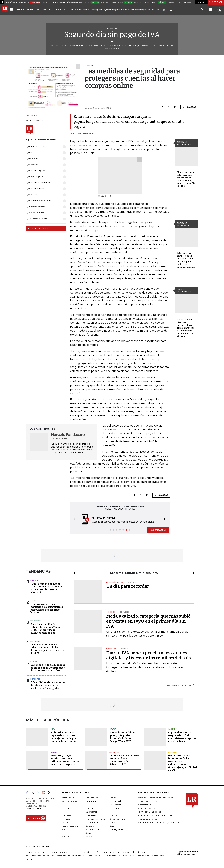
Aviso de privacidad (147, 808)
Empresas (66, 815)
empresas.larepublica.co (82, 852)
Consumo (173, 752)
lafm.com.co (143, 856)
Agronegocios (68, 798)
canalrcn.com (94, 856)
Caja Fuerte (91, 801)
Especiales (90, 815)
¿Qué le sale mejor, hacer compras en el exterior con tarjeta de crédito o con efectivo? (47, 588)
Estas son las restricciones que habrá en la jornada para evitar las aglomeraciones (186, 260)
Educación (35, 621)
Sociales (66, 836)
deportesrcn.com (34, 859)
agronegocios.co (59, 852)
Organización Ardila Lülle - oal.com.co (187, 853)
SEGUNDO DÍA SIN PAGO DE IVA (59, 10)
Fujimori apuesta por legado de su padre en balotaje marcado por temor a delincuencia (63, 737)
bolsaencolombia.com (134, 852)
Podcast (66, 829)
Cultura (113, 729)
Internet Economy (70, 826)
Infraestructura (92, 822)
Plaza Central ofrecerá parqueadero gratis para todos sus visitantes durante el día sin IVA (186, 328)
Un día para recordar (128, 586)
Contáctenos (144, 805)
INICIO (20, 10)
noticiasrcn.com (127, 856)
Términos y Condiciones (149, 812)
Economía (114, 808)
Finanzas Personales (95, 819)
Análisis (113, 798)
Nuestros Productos (148, 801)
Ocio (112, 826)
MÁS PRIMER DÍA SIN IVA (179, 685)
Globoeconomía (117, 819)
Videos (89, 836)
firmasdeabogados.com (109, 852)
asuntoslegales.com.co (37, 852)
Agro (33, 601)
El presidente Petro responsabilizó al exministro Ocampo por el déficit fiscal (183, 737)
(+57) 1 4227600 (34, 808)
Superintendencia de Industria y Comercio (158, 822)
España (34, 661)
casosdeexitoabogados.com (40, 856)
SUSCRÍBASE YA (158, 530)
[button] (74, 519)
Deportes (35, 679)
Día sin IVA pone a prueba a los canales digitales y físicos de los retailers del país (149, 655)
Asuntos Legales (69, 801)
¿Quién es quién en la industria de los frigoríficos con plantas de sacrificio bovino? (47, 608)
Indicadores (67, 822)
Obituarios (90, 826)
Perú (53, 729)
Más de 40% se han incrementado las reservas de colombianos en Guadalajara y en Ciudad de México (182, 763)
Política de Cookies (147, 819)
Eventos (113, 815)
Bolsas (54, 752)
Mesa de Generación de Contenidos (155, 798)
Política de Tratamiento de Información (157, 815)
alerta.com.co (159, 856)
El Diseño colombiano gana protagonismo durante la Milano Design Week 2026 (122, 737)
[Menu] (12, 9)
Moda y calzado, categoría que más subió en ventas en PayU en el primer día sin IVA (186, 179)
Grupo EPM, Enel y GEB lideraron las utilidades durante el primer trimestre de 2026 (47, 649)
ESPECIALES (33, 10)
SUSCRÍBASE (216, 2)
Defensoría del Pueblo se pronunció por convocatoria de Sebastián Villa (124, 760)
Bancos (34, 580)
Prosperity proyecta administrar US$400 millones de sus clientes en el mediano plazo (65, 760)
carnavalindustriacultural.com (71, 856)
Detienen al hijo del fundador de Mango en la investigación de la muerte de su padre (48, 668)
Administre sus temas (39, 228)
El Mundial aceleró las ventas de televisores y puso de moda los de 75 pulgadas (48, 685)
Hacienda (172, 729)
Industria (35, 641)
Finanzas (66, 819)
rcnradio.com (110, 856)
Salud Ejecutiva (117, 829)
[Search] (202, 10)
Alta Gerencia (92, 798)
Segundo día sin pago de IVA (112, 34)
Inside (112, 822)
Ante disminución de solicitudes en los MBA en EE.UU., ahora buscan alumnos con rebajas (45, 629)
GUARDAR (189, 107)
